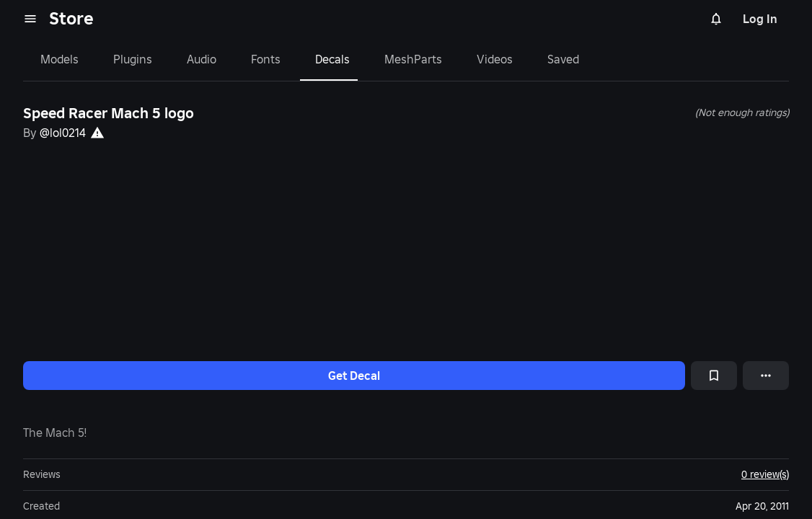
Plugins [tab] (133, 59)
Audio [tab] (202, 59)
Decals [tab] (332, 59)
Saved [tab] (563, 59)
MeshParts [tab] (413, 59)
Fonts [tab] (266, 59)
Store (71, 18)
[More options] (766, 376)
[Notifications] (716, 19)
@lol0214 (63, 133)
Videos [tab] (495, 59)
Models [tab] (59, 59)
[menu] (30, 19)
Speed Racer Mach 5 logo (109, 113)
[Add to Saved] (714, 376)
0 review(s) (765, 474)
